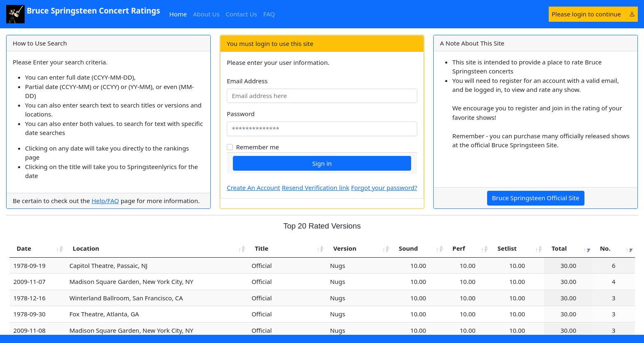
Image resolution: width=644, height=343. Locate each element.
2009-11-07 (30, 281)
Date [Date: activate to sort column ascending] (24, 248)
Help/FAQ (105, 201)
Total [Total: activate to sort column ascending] (559, 248)
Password (241, 114)
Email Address (247, 81)
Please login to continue (593, 14)
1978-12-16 (30, 298)
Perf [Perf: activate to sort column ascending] (459, 248)
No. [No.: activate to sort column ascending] (605, 248)
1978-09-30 (30, 314)
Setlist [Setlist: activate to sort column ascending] (507, 248)
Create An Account (253, 188)
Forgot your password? (384, 188)
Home (179, 14)
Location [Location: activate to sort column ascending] (86, 248)
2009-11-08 (30, 330)
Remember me (258, 147)
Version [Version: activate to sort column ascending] (345, 248)
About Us (206, 14)
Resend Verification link (315, 188)
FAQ (269, 14)
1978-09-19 (30, 265)
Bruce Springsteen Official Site (536, 198)
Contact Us (241, 14)
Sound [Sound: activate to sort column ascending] (408, 248)
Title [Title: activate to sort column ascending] (261, 248)
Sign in (322, 163)
